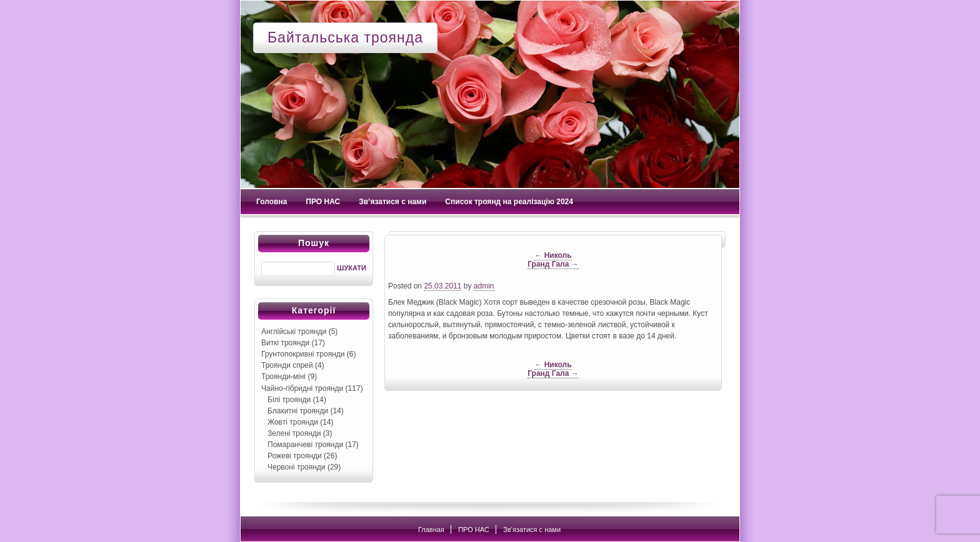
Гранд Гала (553, 264)
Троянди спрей (287, 365)
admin (484, 286)
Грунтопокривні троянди (303, 354)
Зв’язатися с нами (392, 202)
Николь (553, 255)
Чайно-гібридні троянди (302, 388)
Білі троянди (289, 400)
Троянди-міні (283, 377)
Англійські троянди (294, 332)
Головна (272, 202)
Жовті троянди (293, 422)
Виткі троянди (285, 343)
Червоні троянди (297, 467)
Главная (431, 530)
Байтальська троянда (345, 37)
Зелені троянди (294, 433)
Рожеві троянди (295, 456)
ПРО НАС (323, 202)
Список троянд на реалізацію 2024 (509, 202)
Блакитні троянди (298, 411)
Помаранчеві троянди (305, 445)
